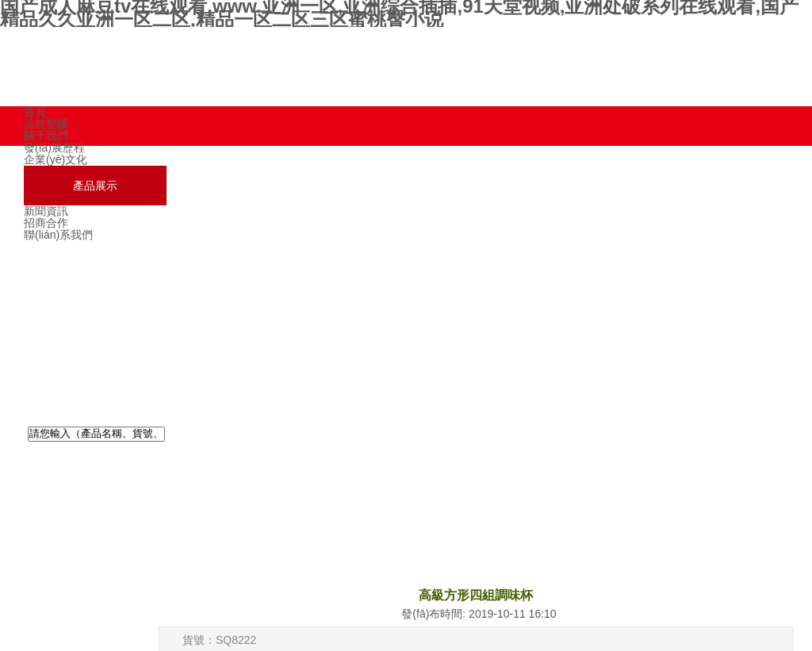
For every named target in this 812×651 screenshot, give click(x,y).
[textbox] (96, 434)
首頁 (35, 112)
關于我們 (46, 136)
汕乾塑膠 (46, 124)
